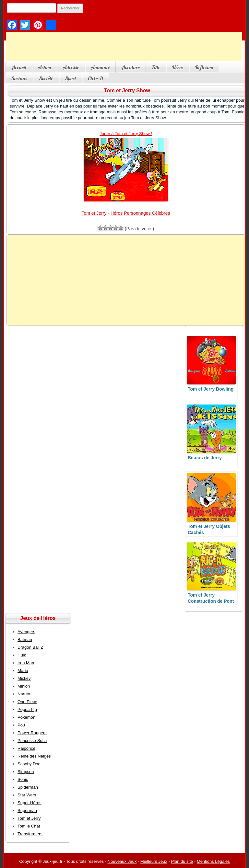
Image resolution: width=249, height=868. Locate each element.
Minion (24, 686)
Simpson (26, 772)
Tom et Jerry (94, 213)
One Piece (27, 702)
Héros (178, 67)
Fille (156, 67)
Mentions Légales (213, 861)
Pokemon (26, 717)
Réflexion (204, 67)
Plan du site (182, 861)
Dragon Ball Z (30, 647)
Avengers (26, 632)
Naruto (24, 694)
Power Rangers (32, 733)
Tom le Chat (29, 826)
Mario (23, 671)
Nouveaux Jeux (122, 861)
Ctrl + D (96, 78)
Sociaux (19, 78)
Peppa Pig (27, 709)
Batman (25, 640)
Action (45, 67)
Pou (21, 725)
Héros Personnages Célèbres (140, 213)
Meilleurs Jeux (154, 861)
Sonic (23, 779)
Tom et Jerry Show (127, 91)
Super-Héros (30, 803)
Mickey (24, 678)
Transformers (30, 834)
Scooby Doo (29, 764)
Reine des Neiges (34, 756)
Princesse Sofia (32, 741)
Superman (27, 811)
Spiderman (28, 787)
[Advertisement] (124, 46)
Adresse (71, 67)
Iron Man (26, 663)
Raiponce (26, 748)
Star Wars (27, 795)
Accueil (19, 67)
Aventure (131, 67)
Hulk (22, 655)
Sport (71, 78)
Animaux (100, 67)
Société (46, 78)
